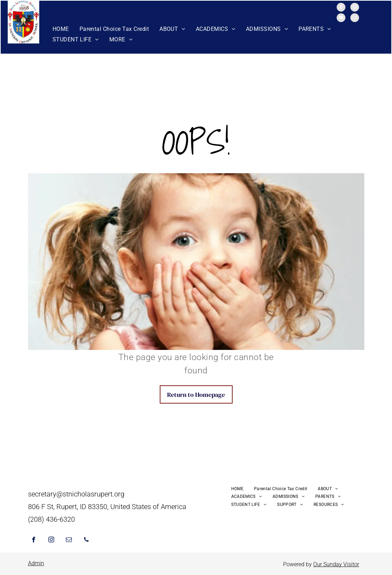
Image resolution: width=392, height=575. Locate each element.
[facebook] (341, 8)
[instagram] (355, 8)
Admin (36, 563)
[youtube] (341, 19)
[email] (355, 19)
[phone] (86, 541)
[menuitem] (61, 29)
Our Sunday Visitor (336, 564)
